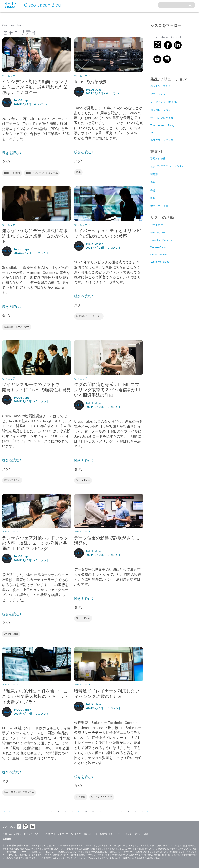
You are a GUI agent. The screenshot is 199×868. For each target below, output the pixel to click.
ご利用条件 (75, 834)
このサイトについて (44, 834)
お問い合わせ (9, 834)
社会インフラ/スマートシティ (167, 167)
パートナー (157, 225)
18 (65, 812)
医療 (153, 198)
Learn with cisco (160, 262)
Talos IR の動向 (12, 173)
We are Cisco (158, 248)
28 (135, 812)
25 (114, 812)
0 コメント (41, 104)
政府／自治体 (158, 159)
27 (128, 812)
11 (16, 812)
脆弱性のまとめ (12, 480)
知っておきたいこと (102, 797)
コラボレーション (161, 110)
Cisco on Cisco (159, 255)
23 (100, 812)
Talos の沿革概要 (91, 82)
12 (23, 812)
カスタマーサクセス (162, 140)
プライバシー (117, 834)
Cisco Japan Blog (11, 25)
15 (44, 812)
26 (121, 812)
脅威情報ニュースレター (17, 327)
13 (30, 812)
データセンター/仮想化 (164, 102)
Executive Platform (161, 240)
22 (93, 812)
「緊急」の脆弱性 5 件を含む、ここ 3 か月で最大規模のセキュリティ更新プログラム (35, 697)
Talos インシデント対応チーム (42, 173)
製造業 (154, 175)
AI (152, 133)
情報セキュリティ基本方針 (96, 834)
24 (107, 812)
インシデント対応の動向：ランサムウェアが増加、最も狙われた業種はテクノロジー (35, 87)
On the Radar (83, 481)
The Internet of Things (163, 126)
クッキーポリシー (134, 834)
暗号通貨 (81, 797)
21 (86, 812)
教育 (153, 190)
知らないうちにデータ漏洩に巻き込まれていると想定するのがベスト (35, 236)
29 (142, 812)
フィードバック (25, 834)
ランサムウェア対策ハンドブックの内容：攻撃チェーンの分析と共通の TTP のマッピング (35, 544)
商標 (146, 834)
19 (72, 812)
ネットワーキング (161, 86)
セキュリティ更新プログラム (19, 792)
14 (37, 812)
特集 (78, 172)
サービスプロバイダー (163, 118)
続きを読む (12, 153)
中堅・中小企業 (159, 206)
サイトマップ (62, 834)
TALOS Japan (22, 101)
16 (51, 812)
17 (58, 812)
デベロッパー (158, 233)
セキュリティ (158, 94)
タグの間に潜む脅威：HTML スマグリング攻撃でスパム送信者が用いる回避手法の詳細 (107, 390)
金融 (153, 182)
